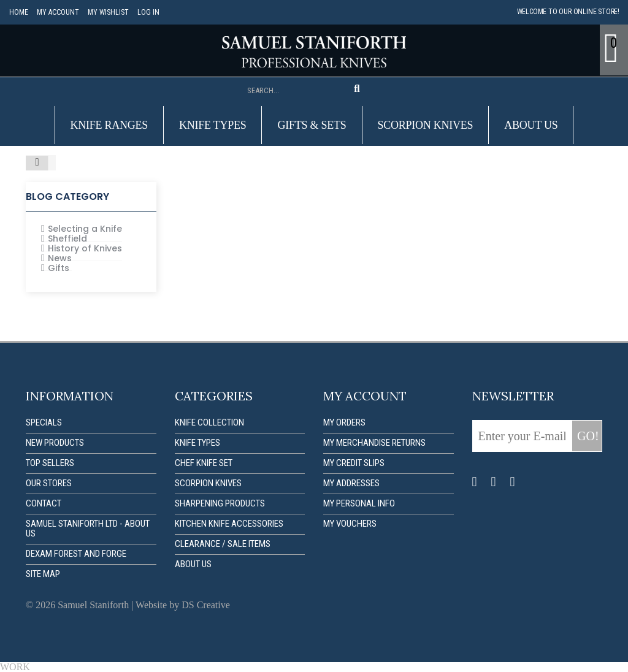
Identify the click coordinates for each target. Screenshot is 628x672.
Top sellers (50, 463)
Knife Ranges (109, 125)
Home (19, 12)
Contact (44, 503)
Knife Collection (209, 422)
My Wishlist (107, 12)
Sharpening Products (220, 503)
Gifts (59, 268)
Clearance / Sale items (223, 544)
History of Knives (85, 248)
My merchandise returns (374, 443)
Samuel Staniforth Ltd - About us (88, 529)
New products (55, 443)
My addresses (351, 483)
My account (57, 12)
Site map (43, 574)
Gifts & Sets (312, 125)
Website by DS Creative (183, 605)
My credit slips (354, 463)
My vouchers (350, 524)
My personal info (359, 503)
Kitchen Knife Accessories (229, 524)
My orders (344, 422)
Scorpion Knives (426, 125)
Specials (44, 422)
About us (531, 125)
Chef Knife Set (204, 463)
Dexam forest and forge (76, 554)
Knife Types (213, 125)
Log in (147, 12)
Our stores (49, 483)
